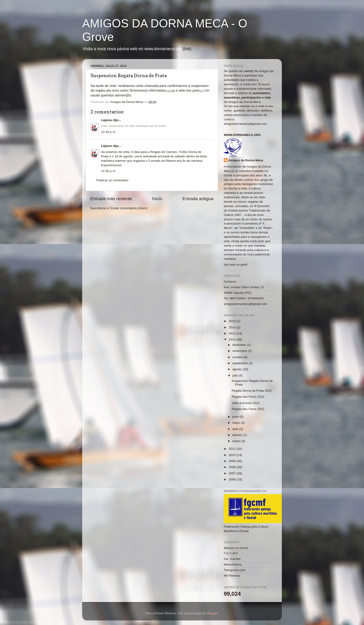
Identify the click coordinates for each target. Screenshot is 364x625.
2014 (233, 327)
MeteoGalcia (233, 564)
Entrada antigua (198, 199)
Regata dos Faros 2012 (248, 397)
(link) (187, 49)
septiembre (241, 363)
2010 (233, 455)
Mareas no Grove (236, 548)
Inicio (157, 199)
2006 (233, 479)
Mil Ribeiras (232, 576)
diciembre (240, 345)
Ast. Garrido (232, 559)
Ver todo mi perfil (236, 265)
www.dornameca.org (242, 135)
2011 (233, 449)
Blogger (212, 613)
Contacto (230, 282)
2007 (233, 473)
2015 (233, 321)
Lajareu (107, 120)
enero (237, 441)
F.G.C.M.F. (231, 553)
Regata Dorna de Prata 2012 (252, 391)
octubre (238, 357)
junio (236, 417)
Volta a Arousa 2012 (246, 403)
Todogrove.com (234, 570)
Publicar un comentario (112, 180)
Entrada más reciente (111, 199)
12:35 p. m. (109, 171)
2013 (233, 333)
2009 (233, 461)
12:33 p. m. (109, 132)
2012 (233, 339)
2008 (233, 467)
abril (236, 429)
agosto (237, 369)
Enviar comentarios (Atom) (129, 208)
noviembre (240, 351)
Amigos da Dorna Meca (246, 160)
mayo (237, 423)
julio (236, 375)
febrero (238, 435)
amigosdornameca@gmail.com (245, 124)
